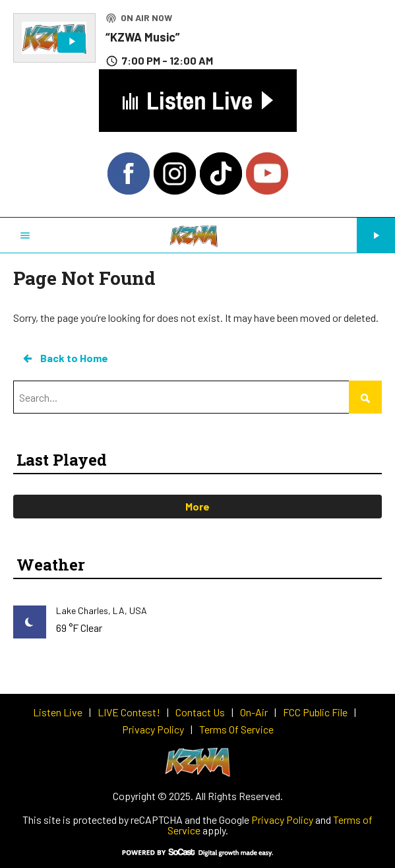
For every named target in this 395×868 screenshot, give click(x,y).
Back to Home (65, 358)
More (197, 506)
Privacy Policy (282, 820)
